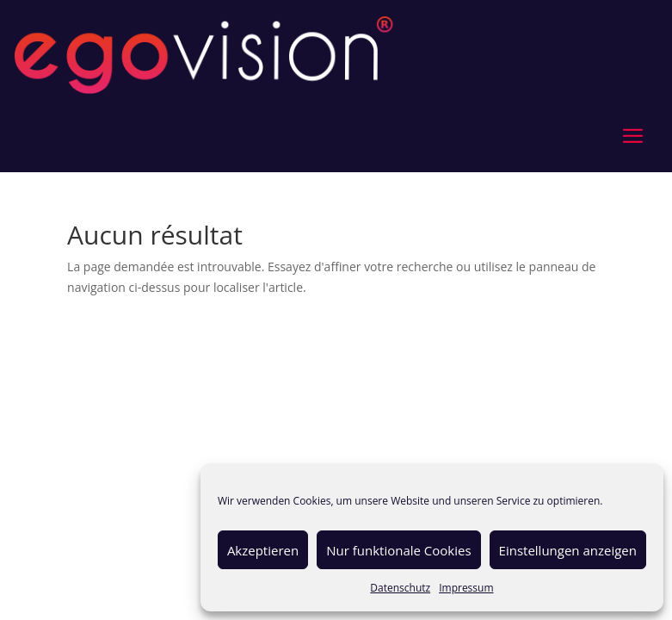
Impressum (466, 588)
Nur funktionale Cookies (398, 550)
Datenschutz (400, 588)
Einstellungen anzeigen (568, 550)
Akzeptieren (263, 550)
